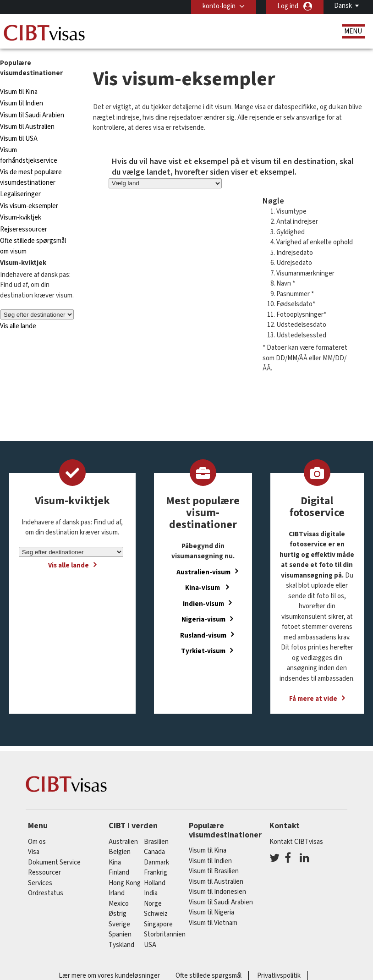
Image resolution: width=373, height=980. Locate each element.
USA (150, 945)
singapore (158, 924)
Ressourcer (44, 873)
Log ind (288, 6)
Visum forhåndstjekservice (29, 155)
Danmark (156, 862)
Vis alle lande (18, 326)
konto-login (219, 6)
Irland (117, 893)
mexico (119, 904)
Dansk (343, 6)
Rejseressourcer (24, 229)
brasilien (156, 842)
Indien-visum (203, 603)
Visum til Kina (19, 92)
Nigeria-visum (203, 619)
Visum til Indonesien (217, 892)
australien (123, 842)
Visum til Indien (22, 103)
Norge (153, 904)
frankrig (156, 873)
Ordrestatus (46, 893)
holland (155, 883)
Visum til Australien (27, 127)
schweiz (156, 914)
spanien (120, 934)
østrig (118, 914)
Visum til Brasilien (214, 871)
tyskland (121, 945)
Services (40, 883)
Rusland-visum (203, 635)
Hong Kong (125, 883)
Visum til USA (19, 139)
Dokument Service (54, 862)
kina (115, 862)
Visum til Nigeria (211, 912)
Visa (34, 852)
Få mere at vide (313, 699)
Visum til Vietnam (213, 923)
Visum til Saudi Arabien (32, 115)
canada (154, 852)
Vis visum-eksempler (29, 206)
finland (119, 873)
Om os (37, 842)
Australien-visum (203, 572)
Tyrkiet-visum (203, 651)
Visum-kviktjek (21, 217)
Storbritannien (165, 934)
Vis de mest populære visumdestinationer (31, 177)
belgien (120, 852)
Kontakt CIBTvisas (296, 842)
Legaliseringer (20, 194)
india (151, 893)
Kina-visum (203, 588)
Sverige (119, 924)
